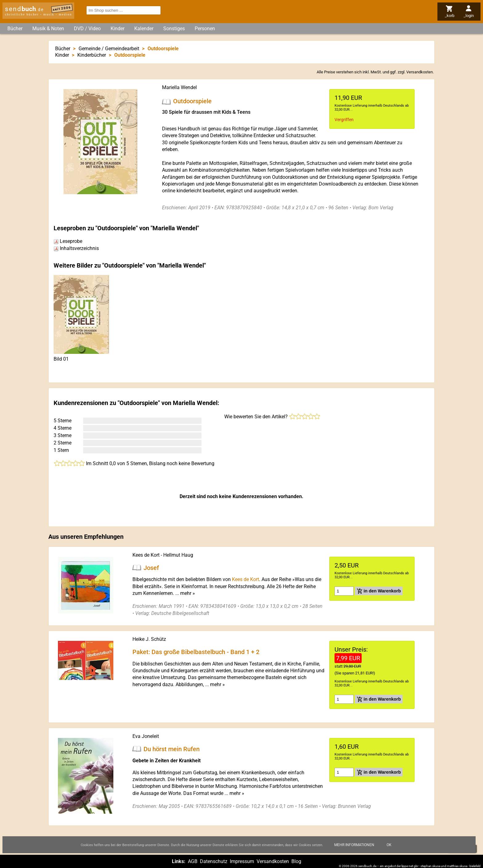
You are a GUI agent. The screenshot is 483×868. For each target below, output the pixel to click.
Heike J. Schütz (149, 639)
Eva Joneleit (146, 736)
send (24, 9)
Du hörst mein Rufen (172, 749)
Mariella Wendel (179, 87)
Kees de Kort (146, 555)
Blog (296, 861)
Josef (151, 567)
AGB (193, 861)
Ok (389, 845)
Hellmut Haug (178, 555)
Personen (205, 29)
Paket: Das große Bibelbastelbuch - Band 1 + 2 (196, 652)
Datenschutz (214, 861)
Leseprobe (68, 241)
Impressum (242, 861)
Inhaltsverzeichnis (76, 248)
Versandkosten (420, 72)
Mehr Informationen (354, 845)
